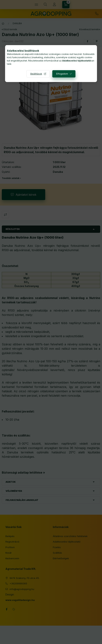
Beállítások (36, 74)
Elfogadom (62, 74)
